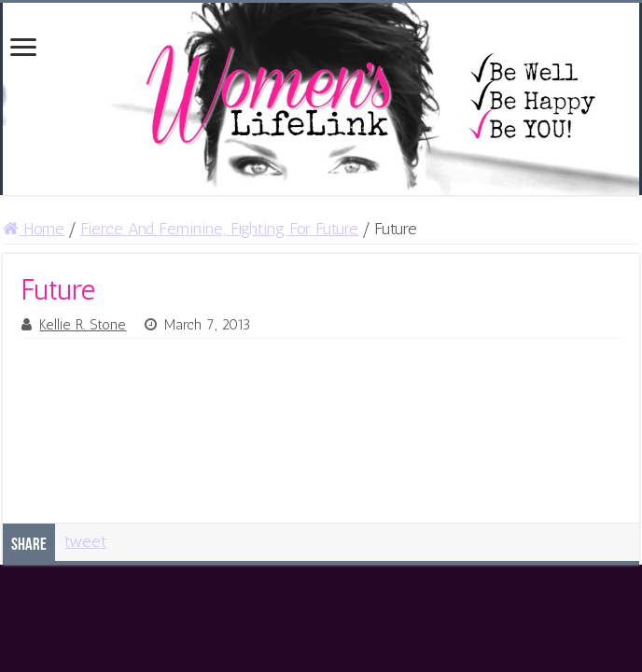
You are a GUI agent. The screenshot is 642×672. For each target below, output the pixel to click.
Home (34, 229)
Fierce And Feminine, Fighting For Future (219, 229)
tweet (85, 541)
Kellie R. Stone (83, 325)
